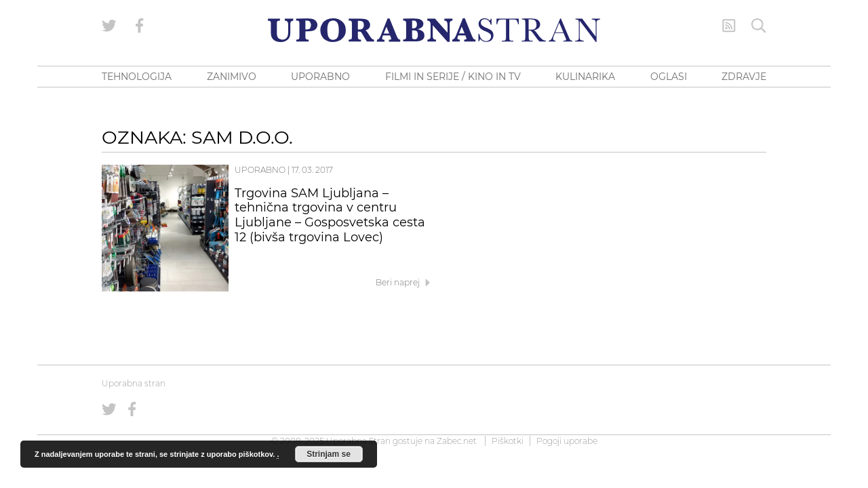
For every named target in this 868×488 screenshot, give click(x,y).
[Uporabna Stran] (434, 30)
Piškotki (508, 441)
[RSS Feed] (729, 26)
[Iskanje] (759, 26)
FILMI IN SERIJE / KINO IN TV (453, 77)
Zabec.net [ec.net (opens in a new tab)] (457, 441)
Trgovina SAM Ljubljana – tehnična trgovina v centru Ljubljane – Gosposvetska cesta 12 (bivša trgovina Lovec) (330, 215)
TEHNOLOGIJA (137, 77)
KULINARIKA (585, 77)
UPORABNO (320, 77)
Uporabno (260, 170)
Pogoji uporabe (567, 441)
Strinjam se (329, 454)
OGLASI (669, 77)
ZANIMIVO (232, 77)
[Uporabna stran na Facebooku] (140, 26)
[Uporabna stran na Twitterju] (109, 26)
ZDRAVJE (744, 77)
